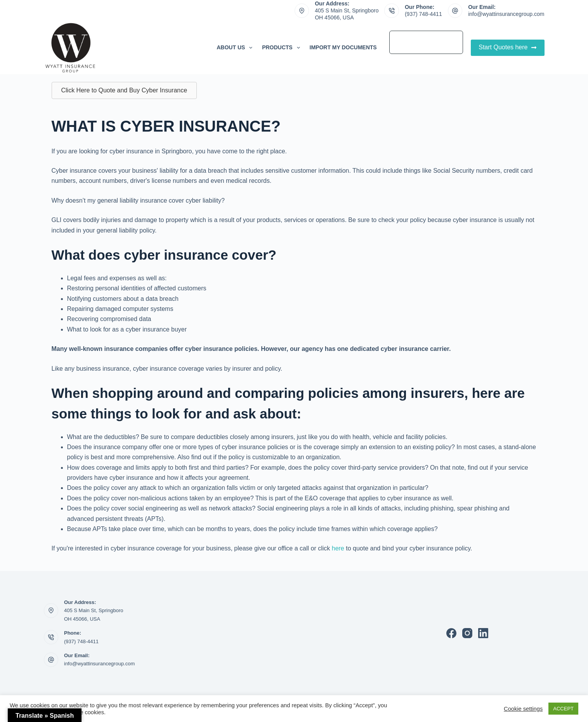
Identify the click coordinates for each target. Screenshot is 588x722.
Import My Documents (343, 47)
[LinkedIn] (483, 633)
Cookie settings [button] (523, 709)
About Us (236, 48)
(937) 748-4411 (423, 14)
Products (282, 48)
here (338, 548)
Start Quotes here (507, 47)
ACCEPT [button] (563, 709)
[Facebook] (451, 633)
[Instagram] (467, 633)
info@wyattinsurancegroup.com (506, 14)
